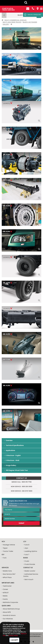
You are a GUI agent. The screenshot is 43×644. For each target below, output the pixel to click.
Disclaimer (37, 634)
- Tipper (5, 548)
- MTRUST (5, 593)
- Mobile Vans (7, 571)
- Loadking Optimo (30, 551)
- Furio (4, 558)
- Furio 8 (26, 545)
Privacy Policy (13, 635)
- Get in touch (28, 579)
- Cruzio (26, 561)
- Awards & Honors (9, 615)
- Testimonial (7, 586)
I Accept (14, 640)
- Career (5, 589)
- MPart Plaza (7, 577)
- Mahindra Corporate (10, 602)
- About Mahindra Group (11, 609)
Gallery (6, 24)
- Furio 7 (26, 555)
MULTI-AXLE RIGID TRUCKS (12, 22)
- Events (5, 599)
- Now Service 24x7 (9, 574)
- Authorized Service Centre (31, 575)
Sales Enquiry (34, 15)
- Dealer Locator (29, 571)
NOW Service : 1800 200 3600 (21, 487)
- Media (5, 596)
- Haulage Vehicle (8, 545)
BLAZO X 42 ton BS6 (30, 22)
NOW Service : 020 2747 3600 (22, 491)
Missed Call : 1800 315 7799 (21, 482)
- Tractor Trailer (7, 551)
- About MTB (6, 612)
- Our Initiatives (7, 619)
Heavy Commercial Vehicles (15, 20)
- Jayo (26, 548)
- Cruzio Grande (29, 564)
